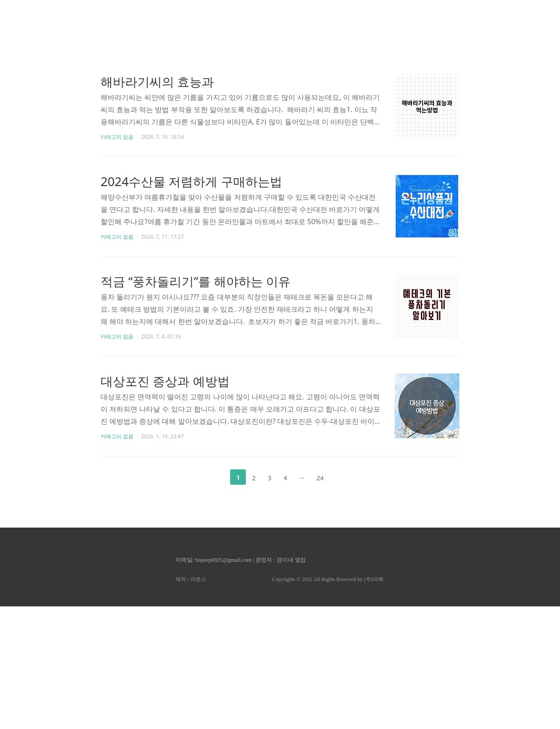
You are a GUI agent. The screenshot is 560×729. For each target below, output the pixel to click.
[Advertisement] (280, 83)
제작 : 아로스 (191, 702)
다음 (344, 600)
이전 (216, 600)
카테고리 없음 (117, 259)
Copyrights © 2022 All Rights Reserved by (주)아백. (328, 702)
